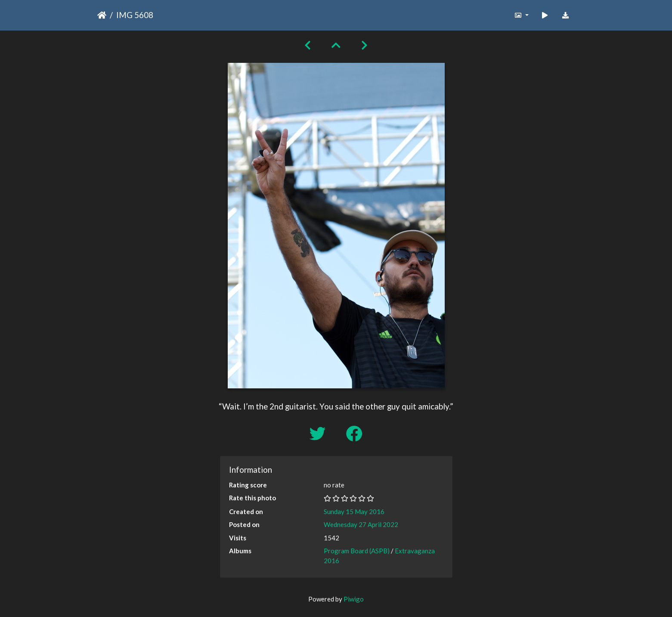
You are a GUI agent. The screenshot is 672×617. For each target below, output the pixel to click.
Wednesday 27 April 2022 (361, 524)
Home (102, 15)
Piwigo (354, 599)
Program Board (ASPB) (357, 551)
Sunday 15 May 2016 (354, 512)
